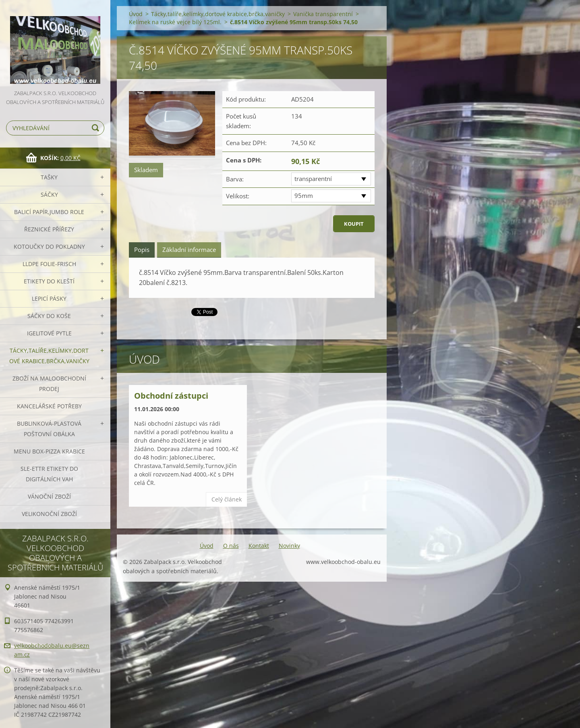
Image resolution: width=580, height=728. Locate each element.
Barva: (235, 179)
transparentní (313, 179)
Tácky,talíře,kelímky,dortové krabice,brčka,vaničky (49, 356)
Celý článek (227, 499)
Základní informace (189, 250)
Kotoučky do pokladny (49, 246)
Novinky (289, 546)
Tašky (49, 177)
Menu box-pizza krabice (49, 451)
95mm (304, 196)
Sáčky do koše (49, 316)
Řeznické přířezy (49, 229)
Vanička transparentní (323, 14)
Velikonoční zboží (49, 514)
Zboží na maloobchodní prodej (49, 384)
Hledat (97, 128)
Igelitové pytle (49, 333)
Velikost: (238, 196)
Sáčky (49, 194)
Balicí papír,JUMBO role (49, 212)
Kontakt (259, 546)
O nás (231, 546)
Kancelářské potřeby (49, 406)
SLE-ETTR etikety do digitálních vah (49, 474)
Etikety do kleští (49, 281)
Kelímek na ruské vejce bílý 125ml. (175, 22)
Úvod (136, 14)
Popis (142, 250)
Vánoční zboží (49, 496)
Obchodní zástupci (171, 396)
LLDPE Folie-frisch (49, 264)
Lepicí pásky (49, 298)
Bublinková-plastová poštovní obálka (49, 429)
